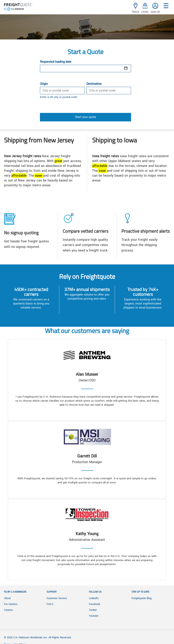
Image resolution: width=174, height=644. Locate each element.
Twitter (93, 610)
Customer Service (57, 598)
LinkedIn (94, 598)
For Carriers (11, 604)
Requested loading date (56, 62)
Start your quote (86, 117)
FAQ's (50, 604)
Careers (8, 610)
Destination (94, 84)
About (7, 598)
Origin (44, 84)
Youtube (94, 616)
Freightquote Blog (142, 598)
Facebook (94, 604)
